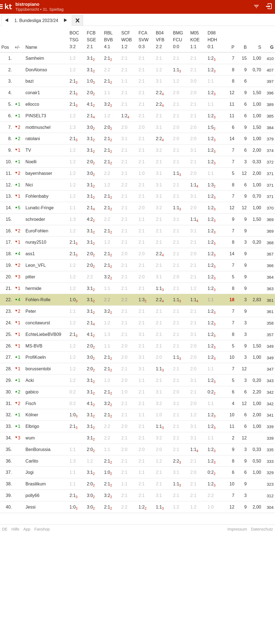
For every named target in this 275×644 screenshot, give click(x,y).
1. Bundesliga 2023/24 (36, 21)
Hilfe (16, 529)
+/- (17, 47)
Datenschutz (262, 529)
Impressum (237, 529)
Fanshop (42, 529)
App (27, 529)
